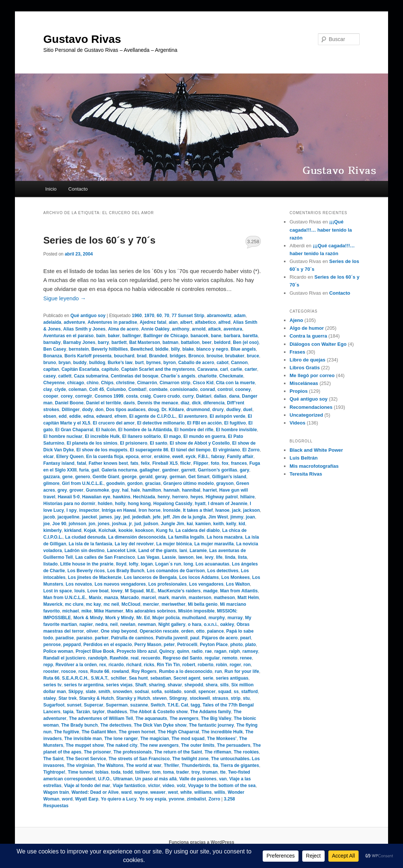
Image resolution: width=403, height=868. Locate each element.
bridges (178, 356)
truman (210, 772)
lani (183, 551)
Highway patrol (222, 497)
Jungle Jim (173, 524)
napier (86, 624)
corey (67, 396)
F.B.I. (203, 457)
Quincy (167, 651)
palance (215, 631)
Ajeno (296, 320)
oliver (92, 631)
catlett (65, 376)
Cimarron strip (175, 383)
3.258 (253, 242)
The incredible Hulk (222, 732)
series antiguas (232, 678)
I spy (71, 510)
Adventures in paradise (113, 322)
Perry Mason (148, 645)
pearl (246, 638)
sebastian (161, 678)
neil (114, 624)
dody (88, 410)
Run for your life (242, 671)
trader (182, 772)
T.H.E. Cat (178, 705)
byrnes (154, 363)
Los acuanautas (213, 564)
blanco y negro (212, 349)
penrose (52, 645)
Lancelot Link (121, 551)
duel (248, 410)
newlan (128, 624)
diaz (185, 403)
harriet (210, 490)
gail (95, 470)
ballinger (132, 336)
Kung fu (164, 530)
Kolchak (107, 530)
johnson (77, 524)
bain (101, 336)
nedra (101, 624)
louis (79, 591)
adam (240, 316)
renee (246, 658)
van (223, 779)
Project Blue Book (95, 651)
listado (51, 564)
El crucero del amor (114, 423)
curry (188, 396)
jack (236, 510)
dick (196, 403)
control (225, 389)
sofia (156, 692)
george (129, 477)
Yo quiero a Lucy (119, 799)
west (173, 792)
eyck (191, 457)
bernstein (79, 349)
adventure (74, 322)
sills (224, 685)
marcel (149, 598)
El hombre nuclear (63, 436)
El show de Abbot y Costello (200, 443)
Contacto (78, 189)
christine (125, 383)
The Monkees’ (222, 739)
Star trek (68, 698)
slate (90, 692)
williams (203, 792)
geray (161, 477)
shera (212, 685)
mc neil (111, 604)
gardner (170, 470)
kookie (125, 530)
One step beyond (119, 631)
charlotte (207, 376)
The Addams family (210, 712)
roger (235, 665)
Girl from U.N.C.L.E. (83, 483)
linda (230, 557)
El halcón (106, 430)
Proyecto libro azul (137, 651)
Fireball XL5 (165, 463)
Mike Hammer (109, 611)
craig (146, 396)
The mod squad (188, 739)
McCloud (131, 604)
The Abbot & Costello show (159, 712)
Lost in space (58, 591)
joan (251, 517)
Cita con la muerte (235, 383)
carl (224, 369)
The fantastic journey (211, 725)
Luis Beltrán (304, 458)
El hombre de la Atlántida (145, 430)
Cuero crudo (167, 396)
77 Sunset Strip (188, 316)
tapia (68, 712)
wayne (141, 792)
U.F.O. (104, 779)
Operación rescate (159, 631)
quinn (183, 651)
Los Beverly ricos (86, 571)
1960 (137, 316)
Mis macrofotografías (314, 466)
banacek (199, 336)
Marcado (130, 598)
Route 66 (100, 671)
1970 (149, 316)
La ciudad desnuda (85, 537)
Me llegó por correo (312, 375)
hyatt (200, 504)
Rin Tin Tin (168, 665)
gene (68, 477)
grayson (225, 483)
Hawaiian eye (96, 497)
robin (221, 665)
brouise (214, 356)
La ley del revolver (134, 544)
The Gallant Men (99, 732)
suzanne (139, 705)
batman (170, 342)
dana (234, 396)
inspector (89, 510)
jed (126, 517)
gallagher (149, 470)
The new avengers (159, 745)
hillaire (248, 497)
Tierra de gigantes (240, 765)
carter (251, 369)
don (99, 410)
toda (116, 772)
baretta (250, 336)
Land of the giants (158, 551)
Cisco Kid (203, 383)
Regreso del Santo (182, 658)
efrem (121, 416)
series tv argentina (84, 685)
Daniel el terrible (104, 403)
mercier (151, 604)
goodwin (115, 483)
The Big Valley (216, 718)
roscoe (68, 671)
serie (208, 678)
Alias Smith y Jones (84, 329)
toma (168, 772)
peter (169, 645)
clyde (60, 389)
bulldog (97, 363)
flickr (186, 463)
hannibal (191, 490)
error (146, 457)
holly (120, 504)
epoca (132, 457)
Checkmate (231, 376)
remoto (230, 658)
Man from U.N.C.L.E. (65, 598)
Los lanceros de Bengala (150, 577)
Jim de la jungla (189, 517)
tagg (195, 705)
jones (104, 524)
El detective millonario (161, 423)
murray (235, 618)
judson (151, 524)
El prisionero (133, 443)
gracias (153, 483)
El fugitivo (235, 423)
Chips (107, 383)
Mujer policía (166, 618)
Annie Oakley (155, 329)
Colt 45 (97, 389)
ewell (178, 457)
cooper (51, 396)
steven (160, 698)
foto (215, 463)
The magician (155, 739)
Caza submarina (91, 376)
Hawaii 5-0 (69, 497)
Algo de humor (307, 328)
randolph (98, 658)
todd (128, 772)
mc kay (93, 604)
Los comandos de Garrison (176, 571)
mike (86, 611)
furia (84, 470)
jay (118, 517)
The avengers (184, 718)
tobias (102, 772)
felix (145, 463)
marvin (179, 598)
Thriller (171, 765)
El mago (172, 436)
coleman (77, 389)
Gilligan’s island (229, 477)
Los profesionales (167, 584)
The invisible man (83, 739)
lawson (186, 557)
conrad (207, 389)
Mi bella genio (203, 604)
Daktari (204, 396)
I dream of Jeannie (227, 504)
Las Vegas (149, 557)
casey (49, 376)
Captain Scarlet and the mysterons (158, 369)
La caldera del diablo (198, 530)
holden (105, 504)
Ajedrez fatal (153, 322)
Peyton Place (214, 645)
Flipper (201, 463)
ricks (149, 665)
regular (212, 658)
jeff (166, 517)
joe (46, 524)
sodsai (142, 692)
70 (167, 316)
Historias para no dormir (69, 504)
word (67, 799)
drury (218, 410)
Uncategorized (306, 415)
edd (63, 416)
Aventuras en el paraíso (68, 336)
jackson (252, 510)
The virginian (81, 765)
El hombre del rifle (194, 430)
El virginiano (227, 450)
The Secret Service (86, 759)
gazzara (51, 477)
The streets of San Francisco (139, 759)
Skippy (76, 692)
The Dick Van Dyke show (160, 725)
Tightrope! (54, 772)
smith (104, 692)
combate (158, 389)
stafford (249, 692)
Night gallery (172, 624)
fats (134, 463)
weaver (158, 792)
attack (215, 329)
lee (199, 557)
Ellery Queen (70, 457)
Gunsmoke (97, 490)
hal (125, 490)
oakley (227, 624)
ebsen (50, 416)
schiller (119, 678)
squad (224, 692)
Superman (117, 705)
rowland (120, 671)
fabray (218, 457)
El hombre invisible (236, 430)
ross (83, 671)
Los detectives (223, 571)
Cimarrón (147, 383)
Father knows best (108, 463)
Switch (158, 705)
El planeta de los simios (92, 443)
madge (210, 591)
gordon (135, 483)
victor (154, 786)
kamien (203, 524)
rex (103, 665)
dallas (220, 396)
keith (219, 524)
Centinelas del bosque (135, 376)
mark (164, 598)
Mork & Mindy (88, 618)
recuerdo (151, 658)
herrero (180, 497)
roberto (206, 665)
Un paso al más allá (156, 779)
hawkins (121, 497)
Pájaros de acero (220, 638)
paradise (65, 638)
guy (115, 490)
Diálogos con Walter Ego (318, 344)
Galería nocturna (119, 470)
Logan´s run (168, 564)
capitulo (110, 369)
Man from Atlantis (239, 591)
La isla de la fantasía (90, 544)
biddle (162, 349)
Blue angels (243, 349)
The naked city (122, 745)
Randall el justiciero (64, 658)
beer (207, 342)
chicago (76, 383)
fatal (82, 463)
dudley (233, 410)
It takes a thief (198, 510)
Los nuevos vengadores (120, 584)
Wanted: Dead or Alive (95, 792)
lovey (117, 591)
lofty (133, 564)
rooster (51, 671)
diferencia (214, 403)
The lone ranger (121, 739)
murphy (217, 618)
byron (170, 363)
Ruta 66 (51, 678)
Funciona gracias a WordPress (201, 842)
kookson (144, 530)
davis (129, 403)
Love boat (98, 591)
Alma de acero (123, 329)
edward (104, 416)
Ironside (172, 510)
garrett (188, 470)
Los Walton (238, 584)
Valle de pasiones (198, 779)
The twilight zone (190, 759)
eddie (75, 416)
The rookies (246, 752)
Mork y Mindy (120, 618)
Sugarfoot (54, 705)
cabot (222, 363)
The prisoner (98, 752)
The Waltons (110, 765)
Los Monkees (235, 577)
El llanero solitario (141, 436)
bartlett (119, 342)
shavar (175, 685)
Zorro (214, 799)
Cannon (239, 363)
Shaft (141, 685)
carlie (236, 369)
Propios (299, 391)
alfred (224, 322)
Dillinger (71, 410)
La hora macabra (225, 537)
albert (186, 322)
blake (188, 349)
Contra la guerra (308, 336)
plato (251, 645)
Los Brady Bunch (126, 571)
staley (50, 698)
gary (244, 470)
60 (159, 316)
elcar (49, 457)
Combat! (138, 389)
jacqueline (68, 517)
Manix (95, 598)
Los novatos (79, 584)
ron (247, 665)
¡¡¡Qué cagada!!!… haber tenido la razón (321, 230)
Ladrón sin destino (85, 551)
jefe (157, 517)
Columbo (116, 389)
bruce (253, 356)
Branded (158, 356)
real (135, 658)
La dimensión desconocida (137, 537)
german (177, 477)
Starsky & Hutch (96, 698)
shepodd (194, 685)
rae (208, 651)
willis (220, 792)
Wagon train (56, 792)
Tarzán (83, 712)
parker (102, 638)
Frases (297, 352)
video (168, 786)
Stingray (178, 698)
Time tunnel (80, 772)
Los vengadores (206, 584)
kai (190, 524)
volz (181, 786)
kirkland (73, 530)
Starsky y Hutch (133, 698)
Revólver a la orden (76, 665)
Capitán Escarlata (80, 369)
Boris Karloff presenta (88, 356)
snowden (122, 692)
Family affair (240, 457)
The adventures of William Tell (101, 718)
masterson (200, 598)
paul (195, 638)
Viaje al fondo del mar (87, 786)
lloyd (121, 564)
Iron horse (149, 510)
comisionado (184, 389)
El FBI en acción (204, 423)
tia (215, 765)
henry (164, 497)
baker (114, 336)
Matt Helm (248, 598)
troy (196, 772)
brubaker (235, 356)
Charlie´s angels (178, 376)
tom (156, 772)
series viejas (119, 685)
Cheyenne (54, 383)
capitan (51, 369)
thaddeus (117, 712)
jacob (49, 517)
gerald (146, 477)
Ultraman (123, 779)
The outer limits (198, 745)
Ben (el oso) (246, 342)
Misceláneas (304, 383)
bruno (50, 363)
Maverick (53, 604)
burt (139, 363)
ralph (235, 651)
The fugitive (67, 732)
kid (242, 524)
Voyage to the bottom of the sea (222, 786)
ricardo (116, 665)
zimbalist (196, 799)
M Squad (134, 591)
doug (154, 410)
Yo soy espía (153, 799)
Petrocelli (187, 645)
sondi (190, 692)
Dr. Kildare (173, 410)
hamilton (152, 490)
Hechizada (144, 497)
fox (225, 463)
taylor (99, 712)
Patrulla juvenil (171, 638)
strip (235, 698)
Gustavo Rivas (82, 39)
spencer (207, 692)
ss (236, 692)
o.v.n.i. (211, 624)
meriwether (174, 604)
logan (147, 564)
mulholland (194, 618)
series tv (52, 685)
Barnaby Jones (79, 342)
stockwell (200, 698)
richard (134, 665)
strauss (220, 698)
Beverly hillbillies (110, 349)
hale (135, 490)
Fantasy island (59, 463)
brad (142, 356)
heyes (197, 497)
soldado (173, 692)
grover (76, 490)
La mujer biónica (174, 544)
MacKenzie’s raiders (179, 591)
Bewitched (141, 349)
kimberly (52, 530)
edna (88, 416)
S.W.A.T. (99, 678)
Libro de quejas (307, 360)
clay (48, 389)
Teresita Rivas (306, 474)
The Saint (53, 759)
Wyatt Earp (87, 799)
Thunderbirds (196, 765)
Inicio (51, 189)
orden (188, 631)
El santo (158, 443)
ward (126, 792)
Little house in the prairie (87, 564)
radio (197, 651)
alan (173, 322)
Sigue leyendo (65, 298)
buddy (80, 363)
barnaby (52, 342)
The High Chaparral (179, 732)
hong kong (139, 504)
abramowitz (219, 316)
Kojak (90, 530)
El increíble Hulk (102, 436)
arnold (199, 329)
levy (209, 557)
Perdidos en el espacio (107, 645)
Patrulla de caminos (132, 638)
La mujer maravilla (214, 544)
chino (93, 383)
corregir (83, 396)
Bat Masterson (145, 342)
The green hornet (137, 732)
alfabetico (205, 322)
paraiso (85, 638)
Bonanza (53, 356)
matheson (224, 598)
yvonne (176, 799)
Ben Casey (55, 349)
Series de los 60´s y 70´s (99, 240)
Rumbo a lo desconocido (186, 671)
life (219, 557)
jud (138, 524)
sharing (157, 685)
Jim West (218, 517)
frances (239, 463)
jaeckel (89, 517)
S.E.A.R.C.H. (75, 678)
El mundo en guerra (204, 436)
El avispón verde (227, 416)
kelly (231, 524)
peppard (72, 645)
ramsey (250, 651)
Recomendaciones (311, 407)
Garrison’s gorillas (218, 470)
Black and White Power (316, 450)
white (186, 792)
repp (48, 665)
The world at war (144, 765)
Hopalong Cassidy (173, 504)
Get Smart (199, 477)
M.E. (151, 591)
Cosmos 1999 (109, 396)
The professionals (133, 752)
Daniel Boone (69, 403)
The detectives (116, 725)
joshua (119, 524)
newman (147, 624)
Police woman (58, 651)
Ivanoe (222, 510)
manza (111, 598)
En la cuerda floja (105, 457)
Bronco (196, 356)
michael (71, 611)
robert (189, 665)
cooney (243, 389)
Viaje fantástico (129, 786)
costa (132, 396)
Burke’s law (120, 363)
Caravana (207, 369)
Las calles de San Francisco (105, 557)
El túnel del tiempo (190, 450)
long (188, 564)
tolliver (142, 772)
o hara (195, 624)
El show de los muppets (102, 450)
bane (216, 336)
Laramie (198, 551)
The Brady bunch (79, 725)
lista (242, 557)
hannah (171, 490)
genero (82, 477)
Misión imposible (196, 611)
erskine (162, 457)
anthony (181, 329)
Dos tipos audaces (126, 410)
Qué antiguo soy (88, 316)
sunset (74, 705)
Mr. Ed (143, 618)
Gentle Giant (106, 477)
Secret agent (187, 678)
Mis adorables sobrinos (151, 611)
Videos (297, 423)
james (106, 517)
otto (201, 631)
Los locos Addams (199, 577)
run (218, 671)
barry (103, 342)
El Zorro (251, 450)
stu (246, 698)
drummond (198, 410)
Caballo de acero (196, 363)
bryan (65, 363)
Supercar (94, 705)
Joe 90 (59, 524)
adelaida (52, 322)
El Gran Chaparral (74, 430)
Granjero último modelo (188, 483)
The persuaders (233, 745)
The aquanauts (151, 718)
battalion (190, 342)
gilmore (51, 483)
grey (62, 490)
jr (130, 524)
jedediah (141, 517)
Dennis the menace (158, 403)
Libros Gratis (305, 368)
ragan (220, 651)
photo (236, 645)
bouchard (124, 356)
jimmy (237, 517)
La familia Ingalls (186, 537)
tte (223, 772)
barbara (232, 336)
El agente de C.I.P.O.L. (153, 416)
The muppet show (85, 745)
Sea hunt (138, 678)
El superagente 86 (149, 450)
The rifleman (218, 752)
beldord (222, 342)
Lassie (169, 557)
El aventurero (193, 416)
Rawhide (119, 658)
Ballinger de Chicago (165, 336)
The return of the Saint (178, 752)
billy (175, 349)
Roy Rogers (144, 671)
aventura (233, 329)
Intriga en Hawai (119, 510)
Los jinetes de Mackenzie (95, 577)
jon (92, 524)
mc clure (74, 604)
